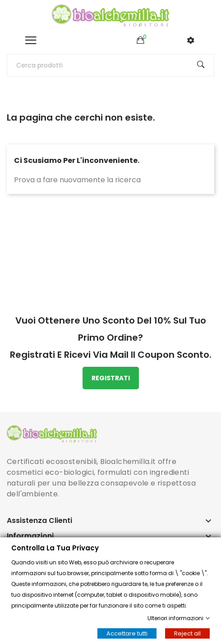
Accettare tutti (127, 633)
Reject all (187, 633)
